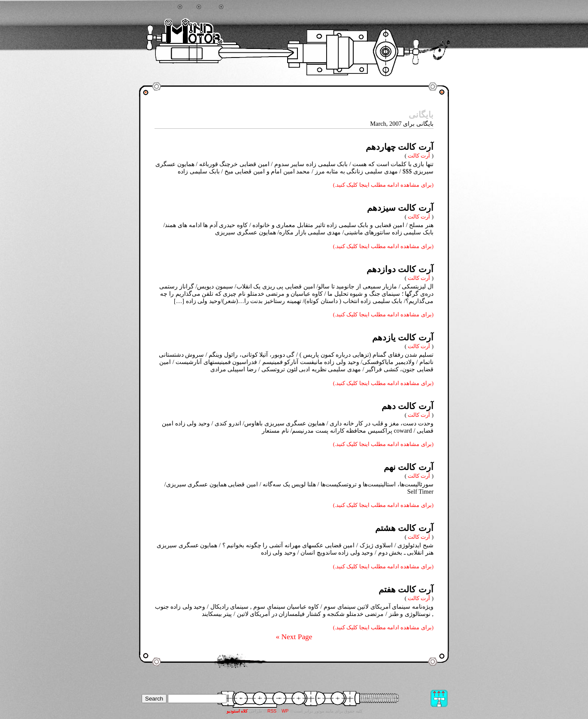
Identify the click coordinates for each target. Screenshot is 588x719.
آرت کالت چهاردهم (400, 147)
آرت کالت (419, 156)
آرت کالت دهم (408, 406)
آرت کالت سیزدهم (400, 208)
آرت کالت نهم (409, 467)
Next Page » (294, 637)
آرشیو (210, 7)
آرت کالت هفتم (406, 589)
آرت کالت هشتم (404, 528)
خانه (189, 7)
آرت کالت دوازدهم (400, 269)
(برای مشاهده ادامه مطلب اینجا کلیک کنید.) (383, 185)
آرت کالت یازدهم (403, 337)
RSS (272, 711)
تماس (233, 7)
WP (285, 711)
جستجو (167, 7)
